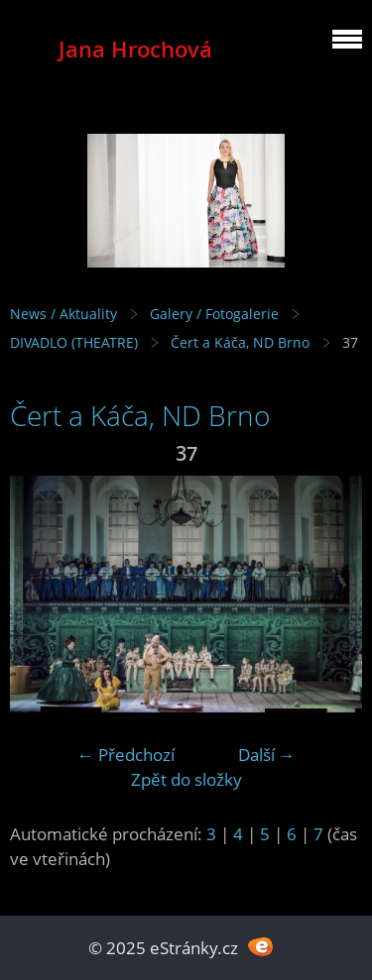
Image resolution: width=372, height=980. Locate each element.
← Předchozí (126, 755)
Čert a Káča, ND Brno (240, 342)
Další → (267, 755)
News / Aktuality (63, 314)
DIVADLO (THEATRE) (74, 342)
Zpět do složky (186, 779)
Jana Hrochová (135, 49)
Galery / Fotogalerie (214, 314)
